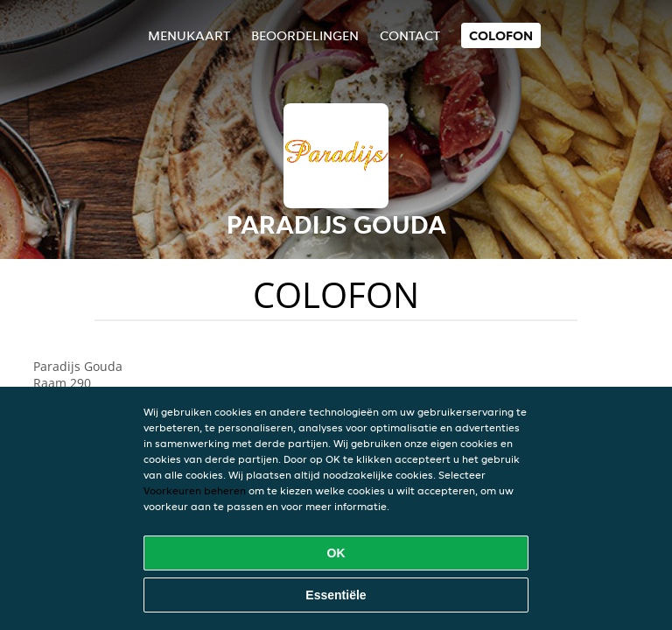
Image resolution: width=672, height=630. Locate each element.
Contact (410, 35)
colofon (501, 35)
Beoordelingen (305, 35)
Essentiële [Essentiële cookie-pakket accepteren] (336, 595)
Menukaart (189, 35)
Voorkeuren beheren (195, 490)
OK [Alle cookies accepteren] (336, 553)
